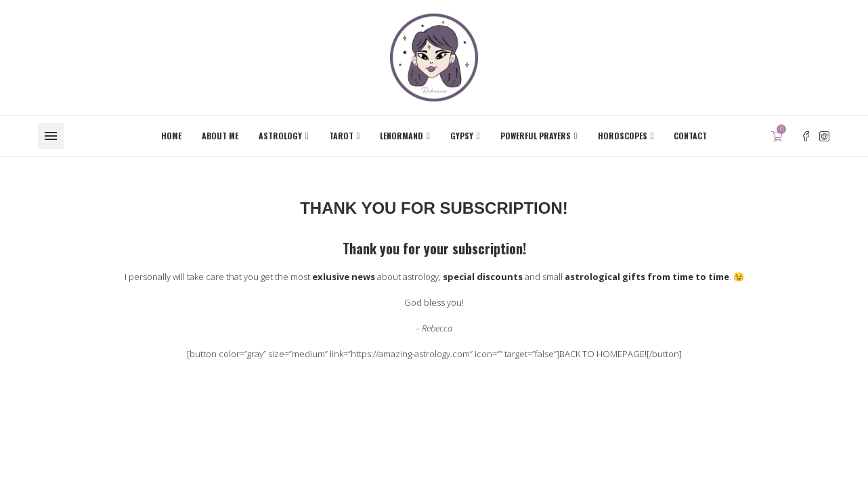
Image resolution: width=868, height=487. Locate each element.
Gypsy (462, 136)
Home (171, 136)
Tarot (341, 136)
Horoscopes (623, 136)
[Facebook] (806, 136)
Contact (690, 136)
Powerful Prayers (536, 136)
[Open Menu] (51, 136)
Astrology (280, 136)
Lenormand (402, 136)
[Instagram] (824, 136)
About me (220, 136)
